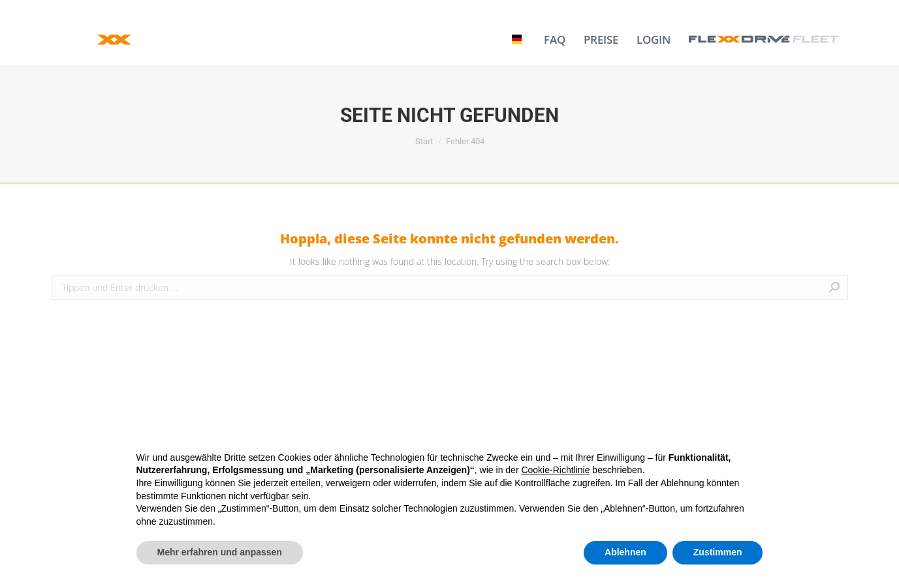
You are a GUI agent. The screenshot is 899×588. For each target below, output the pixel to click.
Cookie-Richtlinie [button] (555, 470)
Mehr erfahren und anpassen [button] (220, 552)
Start (424, 141)
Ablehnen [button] (625, 552)
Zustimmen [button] (718, 552)
